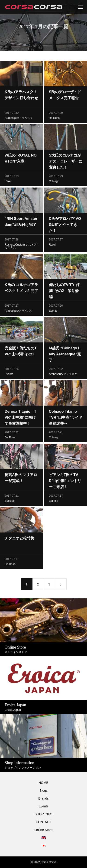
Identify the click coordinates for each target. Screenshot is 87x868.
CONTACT (43, 822)
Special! (10, 502)
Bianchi (53, 502)
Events (53, 311)
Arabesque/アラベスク (19, 119)
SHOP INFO (43, 814)
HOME (44, 783)
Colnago (54, 182)
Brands (43, 798)
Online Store (44, 830)
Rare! (8, 182)
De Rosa (54, 119)
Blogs (43, 791)
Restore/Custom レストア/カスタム (21, 247)
